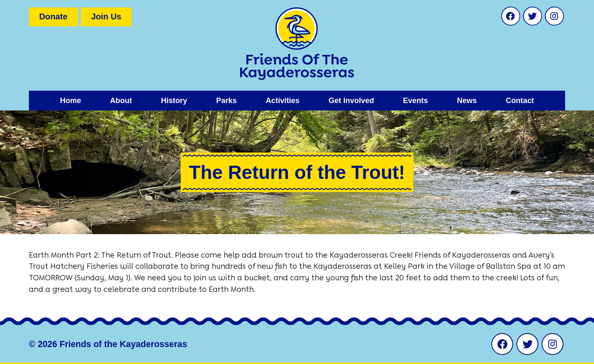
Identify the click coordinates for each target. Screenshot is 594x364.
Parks (226, 100)
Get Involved (351, 100)
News (467, 100)
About (121, 100)
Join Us (106, 16)
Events (415, 100)
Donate (53, 16)
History (174, 100)
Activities (283, 100)
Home (70, 100)
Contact (520, 100)
